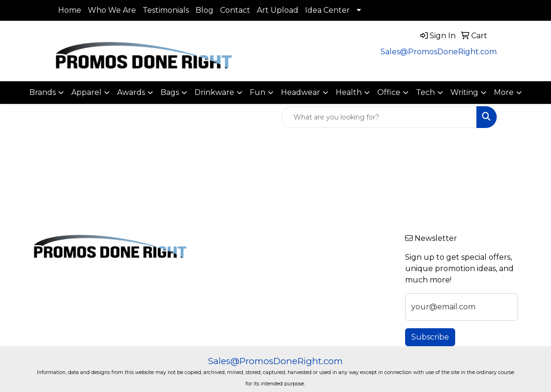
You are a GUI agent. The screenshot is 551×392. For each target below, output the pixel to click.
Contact (235, 10)
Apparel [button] (86, 92)
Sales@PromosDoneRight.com (439, 52)
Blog (204, 10)
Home (70, 10)
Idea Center (327, 10)
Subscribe (430, 337)
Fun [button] (258, 92)
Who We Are (112, 10)
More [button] (504, 92)
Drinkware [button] (214, 92)
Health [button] (349, 92)
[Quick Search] (379, 117)
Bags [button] (170, 92)
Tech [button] (425, 92)
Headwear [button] (301, 92)
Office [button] (389, 92)
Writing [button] (464, 92)
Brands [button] (42, 92)
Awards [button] (131, 92)
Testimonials (166, 10)
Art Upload (278, 10)
